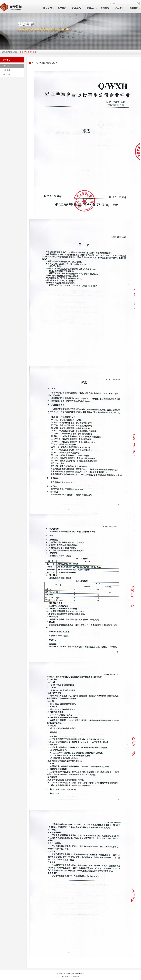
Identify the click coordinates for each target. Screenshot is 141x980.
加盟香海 (105, 8)
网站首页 (48, 8)
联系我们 (134, 8)
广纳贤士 (119, 8)
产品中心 (76, 8)
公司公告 (7, 66)
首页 (16, 52)
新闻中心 (91, 8)
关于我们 (62, 8)
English (112, 3)
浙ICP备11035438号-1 (70, 976)
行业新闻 (7, 75)
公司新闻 (7, 70)
